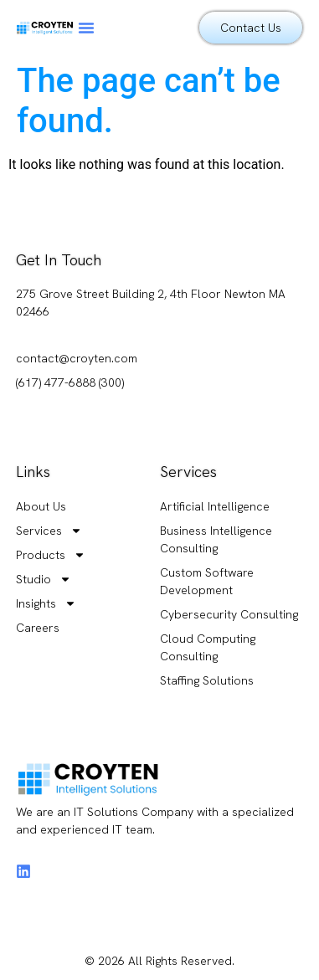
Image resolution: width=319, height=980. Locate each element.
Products (51, 555)
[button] (86, 28)
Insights (46, 604)
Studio (44, 580)
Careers (38, 628)
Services (49, 531)
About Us (41, 506)
